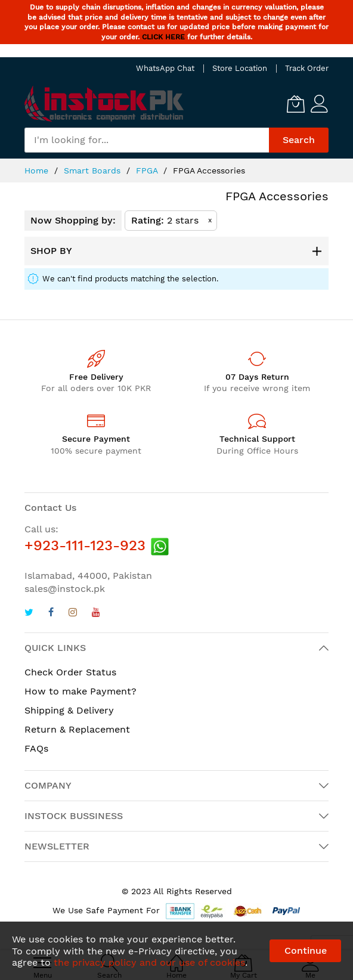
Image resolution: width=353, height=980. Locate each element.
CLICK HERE (163, 37)
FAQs (36, 748)
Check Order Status (70, 672)
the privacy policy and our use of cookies (149, 962)
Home (38, 170)
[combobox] (147, 140)
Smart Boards (94, 170)
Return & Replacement (77, 729)
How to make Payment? (80, 691)
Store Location (240, 68)
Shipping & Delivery (69, 710)
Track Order (307, 68)
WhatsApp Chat (165, 68)
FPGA (148, 170)
